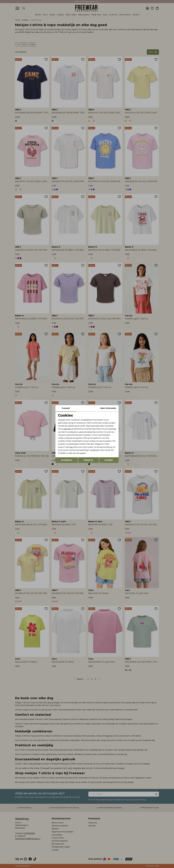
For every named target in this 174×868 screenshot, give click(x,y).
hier (71, 447)
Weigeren (88, 460)
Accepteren (67, 460)
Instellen (109, 460)
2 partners (67, 429)
